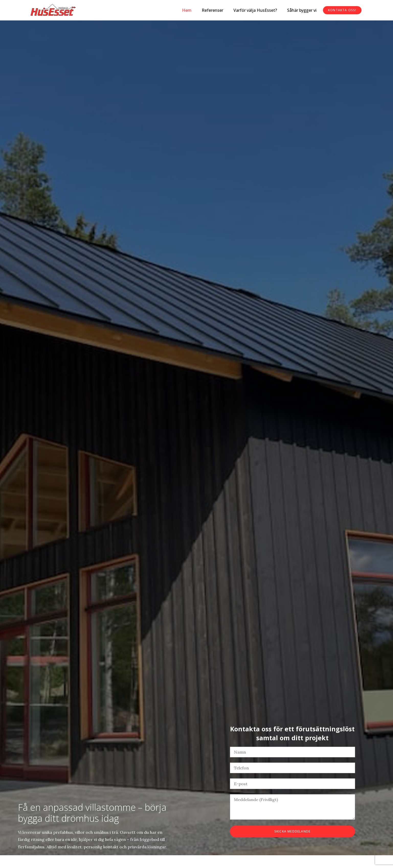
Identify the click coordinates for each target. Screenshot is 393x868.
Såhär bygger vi (301, 10)
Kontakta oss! (342, 10)
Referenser (212, 10)
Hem (186, 10)
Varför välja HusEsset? (255, 10)
